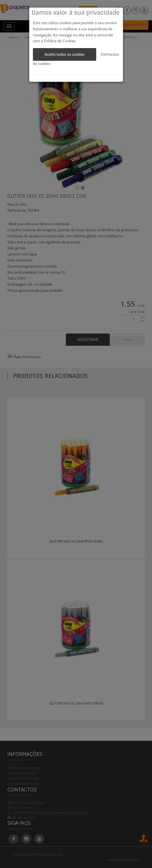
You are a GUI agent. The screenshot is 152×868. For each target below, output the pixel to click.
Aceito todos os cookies (65, 54)
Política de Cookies (60, 41)
